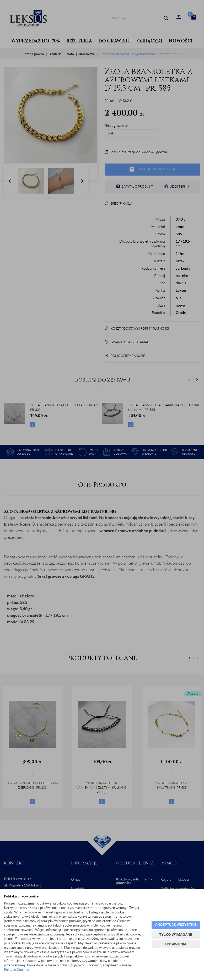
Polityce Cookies (16, 970)
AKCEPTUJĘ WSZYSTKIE (176, 925)
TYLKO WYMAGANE (176, 935)
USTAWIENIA (176, 944)
